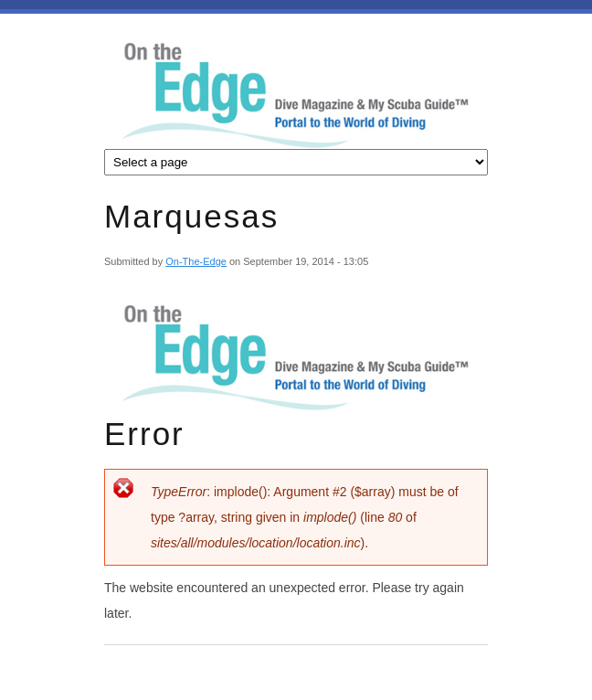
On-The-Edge (196, 261)
